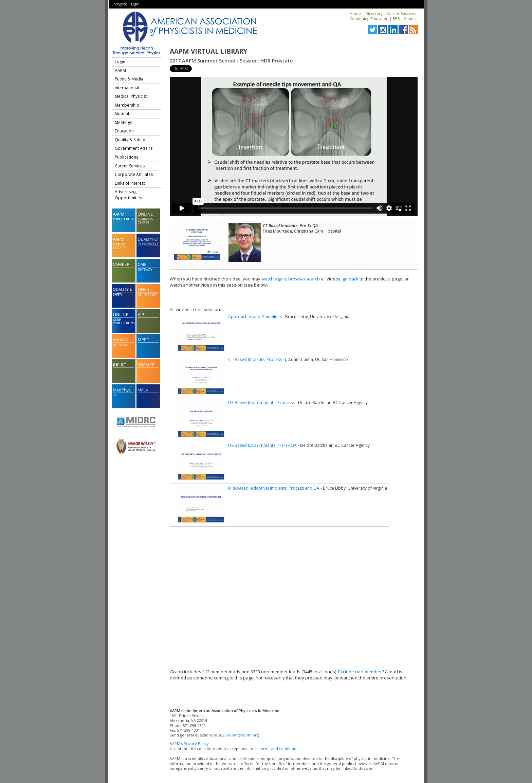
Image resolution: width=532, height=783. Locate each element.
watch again (274, 279)
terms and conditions (279, 749)
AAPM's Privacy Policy (189, 743)
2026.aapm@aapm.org (239, 735)
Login (135, 4)
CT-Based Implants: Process (255, 359)
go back (351, 279)
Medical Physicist (131, 96)
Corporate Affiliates (134, 174)
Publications (126, 157)
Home (355, 13)
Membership (127, 105)
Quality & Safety (130, 140)
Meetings (123, 122)
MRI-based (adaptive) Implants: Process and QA (274, 488)
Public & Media (129, 79)
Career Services (401, 13)
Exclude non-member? (361, 672)
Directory (374, 13)
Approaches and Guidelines (255, 317)
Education (124, 131)
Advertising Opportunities (128, 195)
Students (123, 114)
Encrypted (119, 4)
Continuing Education (369, 19)
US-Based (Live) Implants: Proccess (261, 403)
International (127, 88)
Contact (411, 19)
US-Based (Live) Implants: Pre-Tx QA (262, 445)
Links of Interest (130, 183)
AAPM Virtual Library (208, 51)
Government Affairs (134, 148)
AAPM (120, 70)
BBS (396, 19)
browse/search (304, 279)
